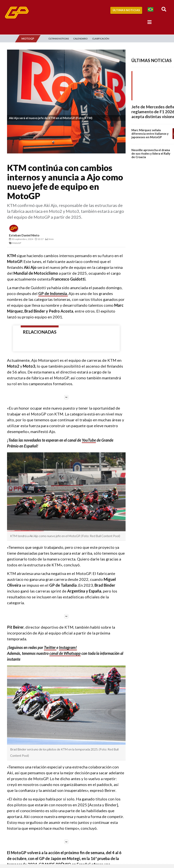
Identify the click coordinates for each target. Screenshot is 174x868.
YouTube (89, 440)
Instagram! (68, 647)
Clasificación (101, 39)
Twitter (50, 647)
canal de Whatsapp (65, 653)
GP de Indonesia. (53, 293)
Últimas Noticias (126, 10)
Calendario (80, 39)
